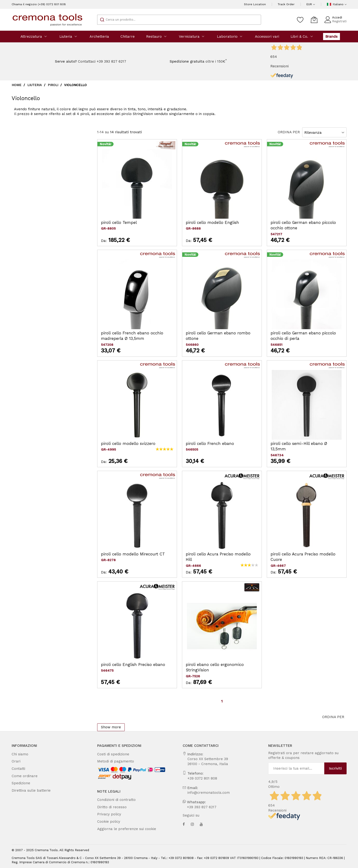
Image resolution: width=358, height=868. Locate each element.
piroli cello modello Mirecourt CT (128, 554)
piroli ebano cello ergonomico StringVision (220, 665)
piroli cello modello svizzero (124, 444)
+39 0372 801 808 (200, 778)
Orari (15, 761)
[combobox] (179, 20)
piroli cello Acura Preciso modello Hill (217, 554)
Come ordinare (22, 776)
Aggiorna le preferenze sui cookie (121, 829)
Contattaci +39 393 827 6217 (101, 61)
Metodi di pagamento (112, 761)
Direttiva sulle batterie (28, 790)
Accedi (339, 17)
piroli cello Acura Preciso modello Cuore (303, 554)
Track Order (289, 4)
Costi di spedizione (111, 754)
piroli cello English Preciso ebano (128, 665)
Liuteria (35, 85)
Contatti (17, 769)
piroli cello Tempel (116, 223)
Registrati (341, 21)
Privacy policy (107, 814)
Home (17, 85)
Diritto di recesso (109, 807)
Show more (109, 727)
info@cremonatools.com (205, 793)
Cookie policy (107, 822)
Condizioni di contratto (114, 800)
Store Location (262, 4)
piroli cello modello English (208, 223)
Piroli (53, 85)
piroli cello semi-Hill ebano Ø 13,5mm (302, 444)
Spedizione (20, 783)
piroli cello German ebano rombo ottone (218, 333)
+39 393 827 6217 (200, 807)
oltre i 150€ (195, 61)
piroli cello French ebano (206, 444)
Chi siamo (19, 754)
